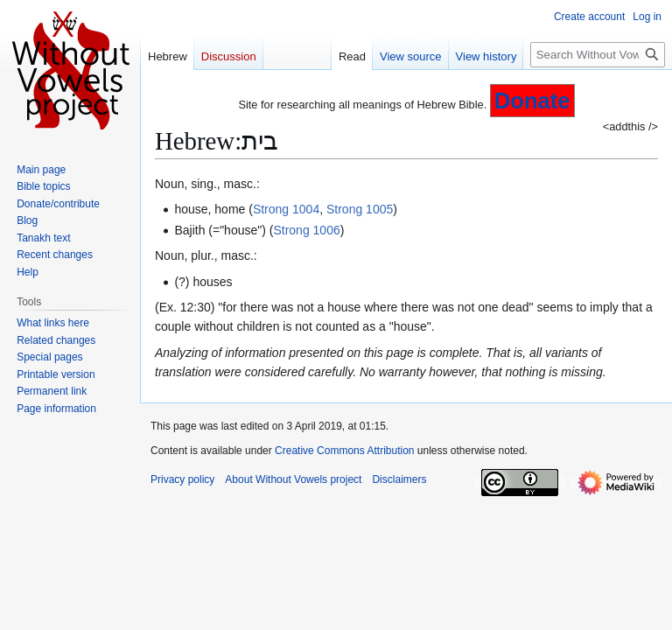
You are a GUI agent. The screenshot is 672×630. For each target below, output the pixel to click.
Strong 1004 (286, 209)
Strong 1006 (306, 230)
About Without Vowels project (293, 479)
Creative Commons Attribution (344, 451)
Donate (532, 101)
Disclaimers (399, 479)
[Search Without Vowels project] (598, 55)
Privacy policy (182, 479)
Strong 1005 (360, 209)
